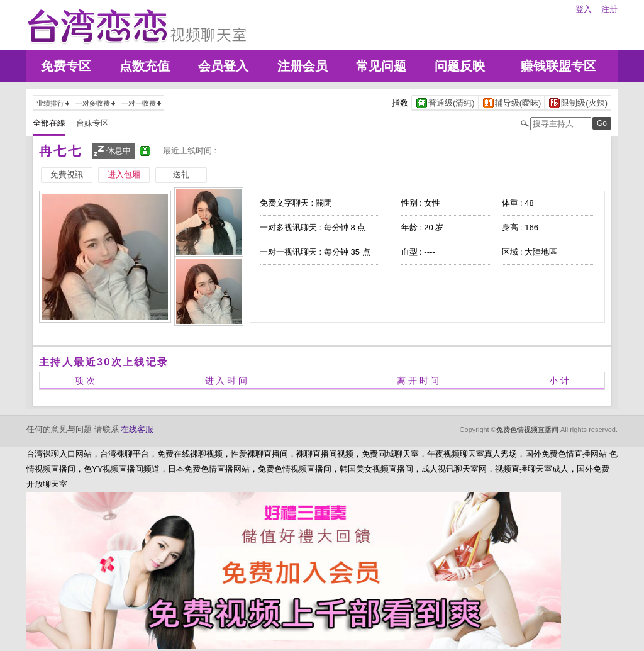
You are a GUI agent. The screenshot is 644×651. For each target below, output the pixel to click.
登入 (584, 9)
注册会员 (303, 66)
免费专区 (66, 66)
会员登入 (223, 66)
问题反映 (460, 66)
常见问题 (381, 66)
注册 (609, 9)
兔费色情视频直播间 (527, 430)
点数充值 (145, 66)
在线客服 (137, 429)
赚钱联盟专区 (558, 66)
